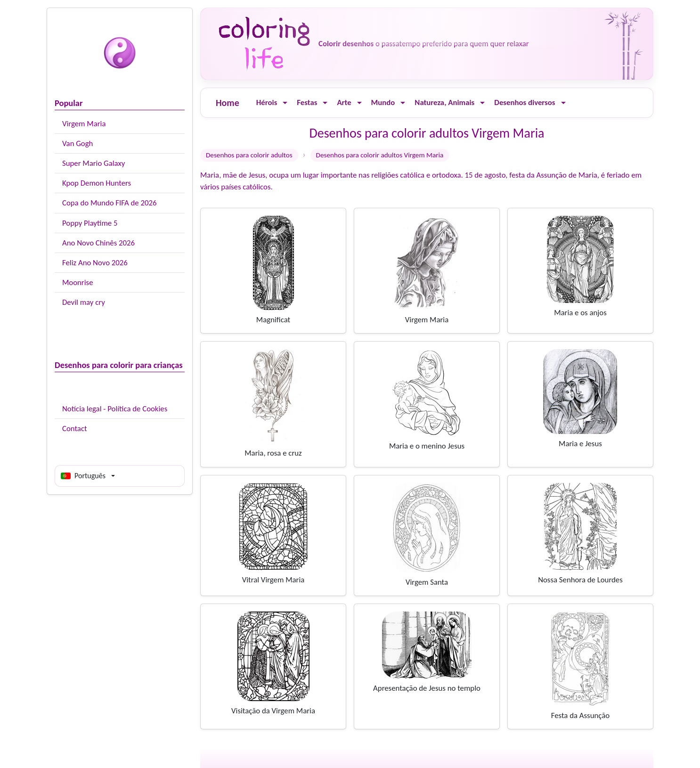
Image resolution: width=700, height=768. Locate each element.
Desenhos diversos (525, 102)
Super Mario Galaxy (94, 163)
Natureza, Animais (444, 102)
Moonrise (77, 282)
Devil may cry (84, 302)
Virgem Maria (84, 124)
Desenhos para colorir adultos (249, 155)
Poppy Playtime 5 (90, 223)
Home (228, 103)
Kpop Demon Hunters (97, 183)
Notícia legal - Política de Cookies (115, 409)
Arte (344, 102)
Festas (307, 102)
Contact (75, 429)
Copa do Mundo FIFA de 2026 (110, 203)
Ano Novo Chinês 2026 (98, 243)
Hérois (267, 102)
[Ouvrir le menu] (285, 103)
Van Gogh (77, 143)
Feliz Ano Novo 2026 (95, 263)
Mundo (383, 102)
